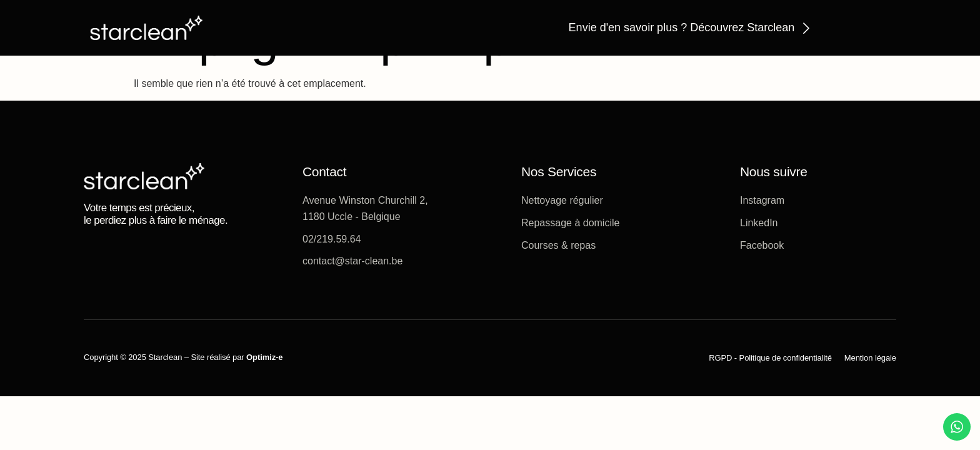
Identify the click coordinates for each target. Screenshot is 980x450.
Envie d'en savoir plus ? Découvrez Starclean (682, 27)
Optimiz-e (264, 357)
